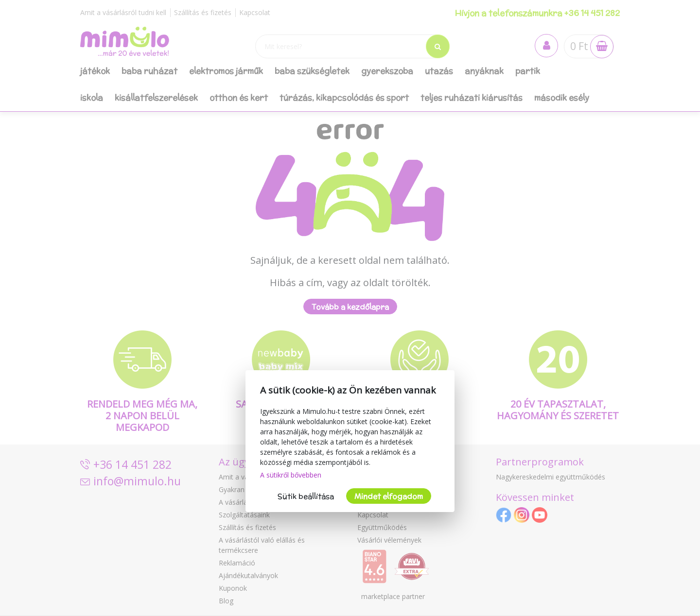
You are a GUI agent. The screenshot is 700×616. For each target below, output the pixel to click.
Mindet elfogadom (389, 496)
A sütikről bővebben (291, 475)
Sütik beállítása (306, 496)
